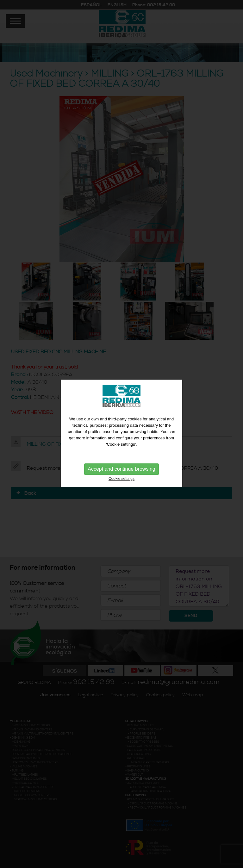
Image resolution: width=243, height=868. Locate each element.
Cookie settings (121, 477)
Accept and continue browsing (121, 467)
